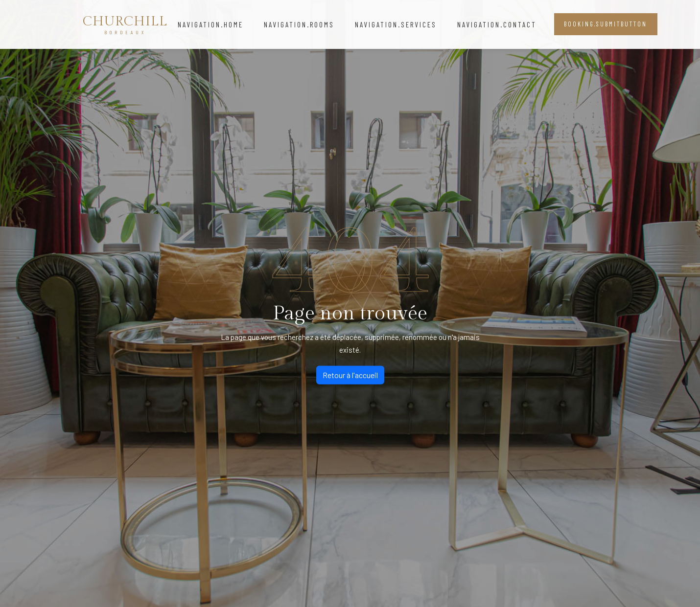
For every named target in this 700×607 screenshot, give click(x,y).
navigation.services (396, 24)
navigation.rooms (299, 24)
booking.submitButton (606, 24)
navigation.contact (497, 24)
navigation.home (210, 24)
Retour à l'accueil (350, 375)
